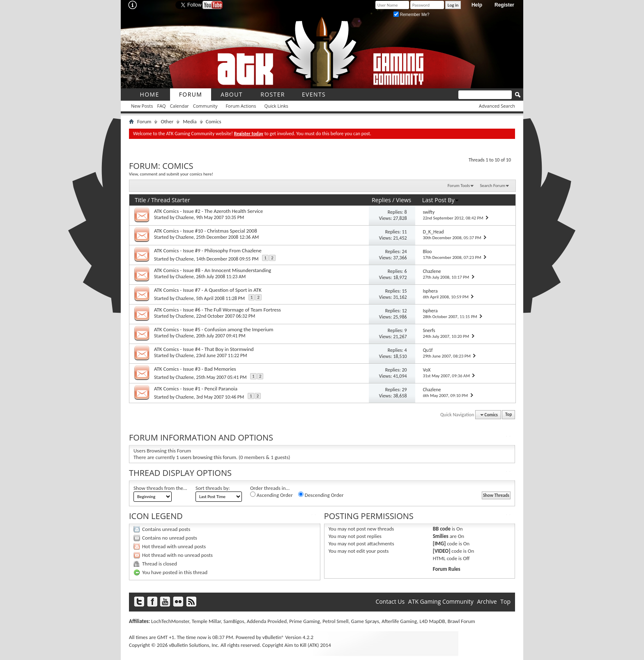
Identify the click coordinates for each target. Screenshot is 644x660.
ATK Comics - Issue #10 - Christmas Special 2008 (206, 231)
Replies (381, 200)
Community (205, 106)
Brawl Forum (461, 621)
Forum (191, 94)
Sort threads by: (213, 488)
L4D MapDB (432, 621)
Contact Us (390, 601)
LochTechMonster (170, 621)
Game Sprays (365, 621)
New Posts (142, 106)
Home (149, 94)
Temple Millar (206, 621)
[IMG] (439, 543)
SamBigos (234, 621)
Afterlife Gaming (399, 621)
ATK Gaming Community (441, 601)
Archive (487, 601)
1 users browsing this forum (206, 457)
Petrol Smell (335, 621)
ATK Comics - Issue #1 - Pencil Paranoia (196, 389)
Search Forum (493, 186)
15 (404, 291)
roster (273, 94)
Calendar (179, 106)
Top (508, 415)
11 (404, 232)
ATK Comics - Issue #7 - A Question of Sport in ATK (208, 290)
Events (314, 94)
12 (404, 311)
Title (140, 200)
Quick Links (276, 106)
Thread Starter (171, 200)
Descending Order (321, 495)
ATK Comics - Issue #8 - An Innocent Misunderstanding (213, 270)
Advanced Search (497, 106)
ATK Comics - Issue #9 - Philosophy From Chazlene (208, 250)
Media (190, 121)
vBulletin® (273, 637)
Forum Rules (447, 569)
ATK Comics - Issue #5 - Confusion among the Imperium (214, 329)
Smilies (441, 536)
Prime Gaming (305, 621)
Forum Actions (241, 106)
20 (404, 370)
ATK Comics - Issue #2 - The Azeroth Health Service (208, 211)
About (232, 94)
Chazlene (185, 217)
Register (504, 5)
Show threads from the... (160, 488)
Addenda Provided (267, 621)
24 (404, 252)
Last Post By (441, 200)
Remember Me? (411, 15)
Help (477, 5)
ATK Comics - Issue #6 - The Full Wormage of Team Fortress (217, 310)
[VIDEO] (442, 551)
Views (404, 200)
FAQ (161, 106)
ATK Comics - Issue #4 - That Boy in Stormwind (204, 349)
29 (404, 390)
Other (167, 121)
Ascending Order (271, 495)
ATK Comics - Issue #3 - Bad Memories (195, 369)
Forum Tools (459, 186)
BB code (442, 529)
